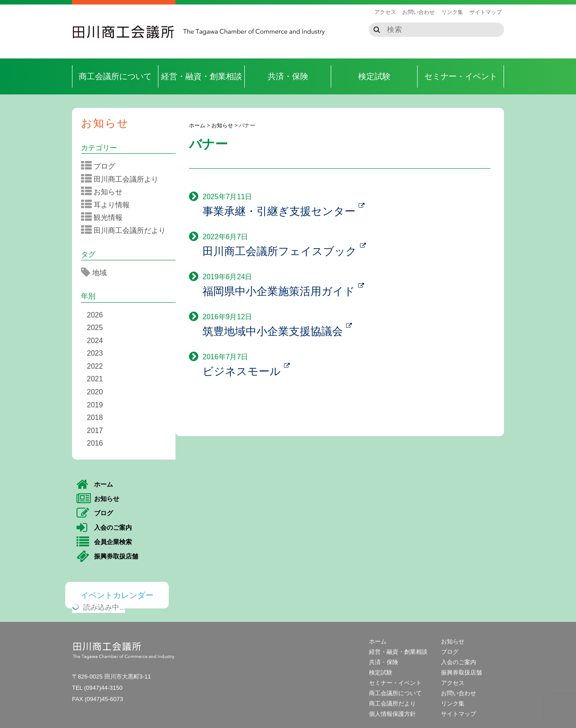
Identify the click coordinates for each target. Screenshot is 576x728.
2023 (95, 353)
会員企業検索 (104, 542)
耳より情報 (108, 205)
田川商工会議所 (124, 32)
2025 (95, 328)
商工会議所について (115, 76)
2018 (95, 418)
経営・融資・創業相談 (202, 76)
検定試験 (374, 76)
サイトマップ (486, 12)
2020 (95, 392)
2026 (95, 315)
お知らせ (105, 123)
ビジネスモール (246, 371)
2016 (95, 443)
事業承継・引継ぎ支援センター (283, 211)
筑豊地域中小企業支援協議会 (277, 331)
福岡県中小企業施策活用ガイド (283, 291)
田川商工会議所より (123, 179)
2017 (95, 431)
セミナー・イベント (461, 76)
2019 (95, 405)
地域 (97, 272)
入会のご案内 (104, 528)
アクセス (385, 12)
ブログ (101, 166)
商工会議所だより (392, 703)
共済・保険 (288, 76)
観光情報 (105, 217)
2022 (95, 366)
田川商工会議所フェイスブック (284, 251)
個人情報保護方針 (392, 714)
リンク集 (452, 12)
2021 (95, 379)
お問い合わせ (418, 12)
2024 (95, 341)
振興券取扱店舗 (107, 557)
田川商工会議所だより (126, 230)
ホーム (95, 485)
